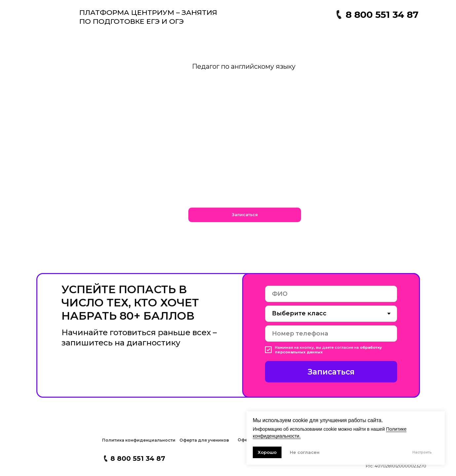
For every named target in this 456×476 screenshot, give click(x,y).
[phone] (331, 334)
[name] (331, 294)
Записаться (331, 372)
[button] (245, 215)
